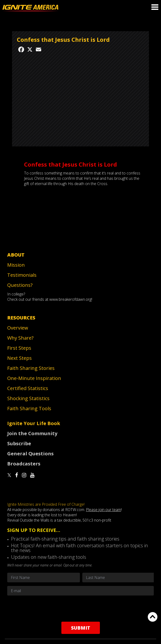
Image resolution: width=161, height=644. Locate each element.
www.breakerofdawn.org (70, 299)
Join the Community (32, 433)
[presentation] (81, 608)
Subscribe (19, 443)
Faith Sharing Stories (31, 368)
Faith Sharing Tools (29, 408)
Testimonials (22, 275)
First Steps (19, 348)
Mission (16, 265)
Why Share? (20, 338)
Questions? (20, 285)
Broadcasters (24, 464)
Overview (18, 328)
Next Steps (19, 358)
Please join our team (103, 510)
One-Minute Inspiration (34, 378)
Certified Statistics (28, 388)
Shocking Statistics (28, 398)
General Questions (30, 454)
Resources (21, 318)
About (16, 255)
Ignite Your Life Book (34, 423)
